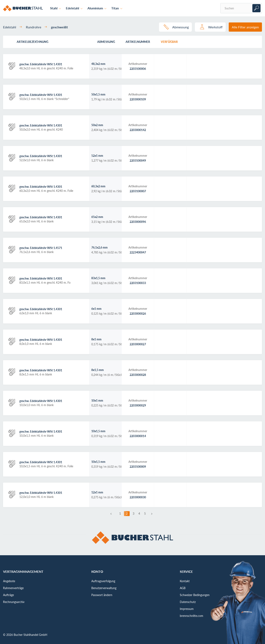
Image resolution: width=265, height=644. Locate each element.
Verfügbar (169, 42)
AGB (183, 588)
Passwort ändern (102, 595)
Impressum (187, 609)
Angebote (9, 581)
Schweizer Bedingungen (195, 595)
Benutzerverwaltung (104, 588)
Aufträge (8, 595)
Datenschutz (188, 602)
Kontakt (185, 581)
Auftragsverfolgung (103, 581)
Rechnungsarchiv (14, 602)
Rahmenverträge (13, 588)
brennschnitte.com (192, 616)
